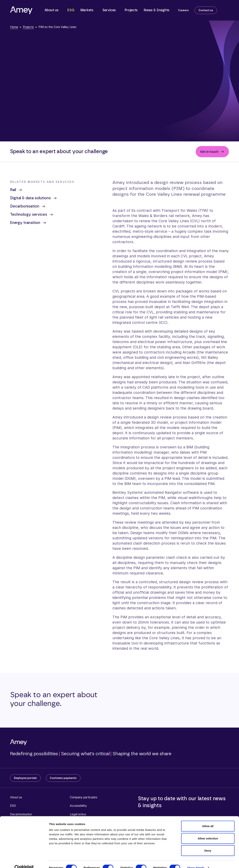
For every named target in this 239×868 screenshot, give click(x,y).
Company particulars (84, 797)
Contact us (206, 10)
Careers (183, 10)
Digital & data (34, 198)
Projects (131, 10)
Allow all (208, 819)
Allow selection (208, 831)
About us (16, 797)
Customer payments (63, 778)
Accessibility (78, 806)
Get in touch (209, 152)
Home (14, 27)
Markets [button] (87, 10)
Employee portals (25, 778)
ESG (71, 10)
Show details (196, 861)
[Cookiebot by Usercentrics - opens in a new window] (24, 861)
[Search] (226, 10)
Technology (32, 215)
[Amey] (21, 10)
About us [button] (51, 10)
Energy (28, 223)
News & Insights (156, 10)
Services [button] (109, 10)
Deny (208, 843)
